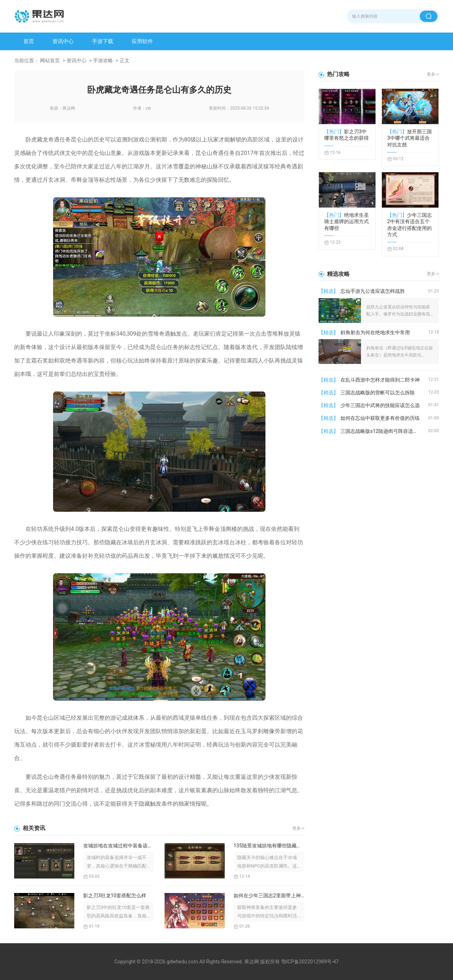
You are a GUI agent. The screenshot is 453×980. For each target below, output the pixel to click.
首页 (29, 41)
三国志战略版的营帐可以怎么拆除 (378, 393)
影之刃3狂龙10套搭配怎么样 (115, 895)
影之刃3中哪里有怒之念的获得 (346, 135)
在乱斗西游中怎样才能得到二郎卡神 (380, 380)
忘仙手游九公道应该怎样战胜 (373, 291)
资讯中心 (63, 41)
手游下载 (103, 41)
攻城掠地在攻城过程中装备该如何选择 (119, 846)
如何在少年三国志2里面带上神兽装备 (269, 895)
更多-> (298, 828)
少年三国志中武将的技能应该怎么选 (380, 405)
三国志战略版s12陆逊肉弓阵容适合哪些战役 (384, 431)
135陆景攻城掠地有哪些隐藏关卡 (269, 846)
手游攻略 (103, 60)
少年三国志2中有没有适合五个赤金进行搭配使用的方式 (409, 225)
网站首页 (50, 60)
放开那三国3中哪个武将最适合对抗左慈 (409, 138)
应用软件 (142, 41)
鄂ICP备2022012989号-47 (310, 962)
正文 (125, 60)
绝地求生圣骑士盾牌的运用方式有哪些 (346, 221)
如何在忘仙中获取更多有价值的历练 (380, 418)
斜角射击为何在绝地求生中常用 (375, 332)
